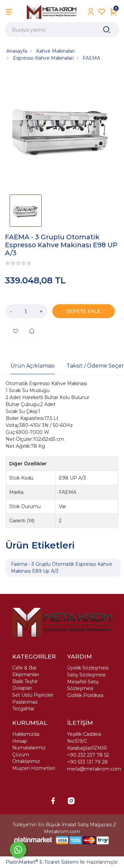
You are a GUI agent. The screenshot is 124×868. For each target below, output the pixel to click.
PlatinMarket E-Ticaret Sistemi (42, 862)
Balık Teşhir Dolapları (25, 685)
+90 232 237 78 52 (88, 755)
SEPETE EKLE (83, 311)
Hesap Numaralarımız (29, 744)
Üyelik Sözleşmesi (88, 668)
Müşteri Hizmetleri (34, 768)
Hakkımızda (26, 734)
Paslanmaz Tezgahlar (25, 705)
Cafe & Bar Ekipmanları (26, 671)
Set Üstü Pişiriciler (33, 695)
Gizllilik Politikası (85, 695)
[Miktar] (26, 311)
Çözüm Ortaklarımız (26, 758)
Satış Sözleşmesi (86, 675)
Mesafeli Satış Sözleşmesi (83, 685)
